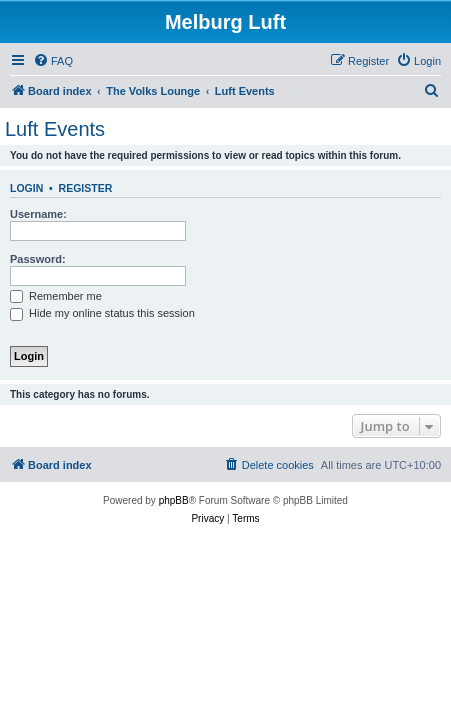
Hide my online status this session (102, 313)
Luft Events (55, 129)
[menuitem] (53, 61)
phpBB (174, 500)
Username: (38, 214)
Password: (38, 259)
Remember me (56, 296)
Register (86, 188)
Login (26, 188)
